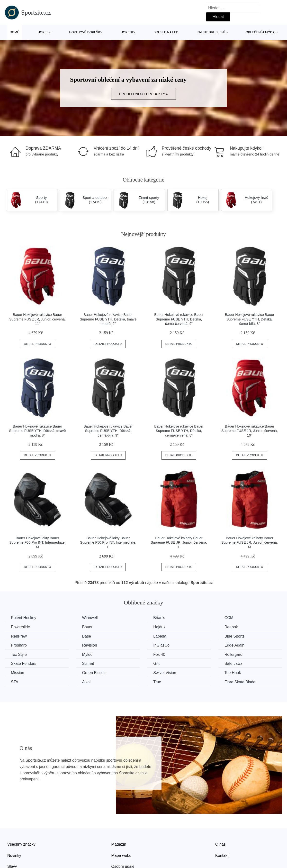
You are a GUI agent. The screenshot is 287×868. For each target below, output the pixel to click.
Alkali (87, 682)
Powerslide (20, 627)
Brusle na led (166, 32)
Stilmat (88, 663)
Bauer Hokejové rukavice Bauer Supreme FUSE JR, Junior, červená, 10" (250, 431)
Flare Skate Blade (240, 682)
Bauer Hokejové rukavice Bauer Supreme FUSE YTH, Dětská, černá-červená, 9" (179, 319)
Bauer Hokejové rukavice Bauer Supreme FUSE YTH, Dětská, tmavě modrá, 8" (37, 431)
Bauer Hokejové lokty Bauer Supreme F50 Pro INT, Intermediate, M (37, 543)
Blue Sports (235, 636)
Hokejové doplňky (86, 32)
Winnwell (90, 618)
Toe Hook (233, 673)
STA (15, 682)
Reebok (231, 627)
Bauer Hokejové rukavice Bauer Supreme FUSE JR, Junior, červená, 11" (37, 319)
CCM (229, 618)
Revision (90, 645)
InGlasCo (161, 645)
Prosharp (19, 645)
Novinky (14, 855)
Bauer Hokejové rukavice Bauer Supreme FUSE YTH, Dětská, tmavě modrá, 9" (108, 319)
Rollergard (233, 654)
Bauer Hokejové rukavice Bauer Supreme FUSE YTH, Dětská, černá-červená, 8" (179, 431)
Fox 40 (159, 654)
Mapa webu (121, 855)
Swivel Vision (165, 673)
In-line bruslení (211, 32)
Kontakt (222, 855)
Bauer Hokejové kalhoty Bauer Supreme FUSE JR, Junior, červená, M (250, 543)
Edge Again (234, 645)
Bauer (87, 627)
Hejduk (159, 627)
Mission (18, 673)
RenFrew (19, 636)
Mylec (87, 654)
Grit (156, 663)
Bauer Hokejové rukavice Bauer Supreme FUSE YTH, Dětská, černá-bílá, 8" (250, 319)
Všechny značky (21, 844)
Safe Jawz (233, 663)
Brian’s (159, 618)
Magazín (119, 844)
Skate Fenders (24, 663)
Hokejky (128, 32)
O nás (220, 844)
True (157, 682)
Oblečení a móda (260, 32)
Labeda (160, 636)
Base (87, 636)
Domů (15, 32)
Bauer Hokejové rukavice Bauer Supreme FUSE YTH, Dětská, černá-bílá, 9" (108, 431)
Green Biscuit (94, 673)
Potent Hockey (24, 618)
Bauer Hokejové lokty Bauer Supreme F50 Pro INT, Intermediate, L (108, 543)
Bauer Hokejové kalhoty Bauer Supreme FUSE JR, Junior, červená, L (179, 543)
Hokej (43, 32)
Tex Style (19, 654)
